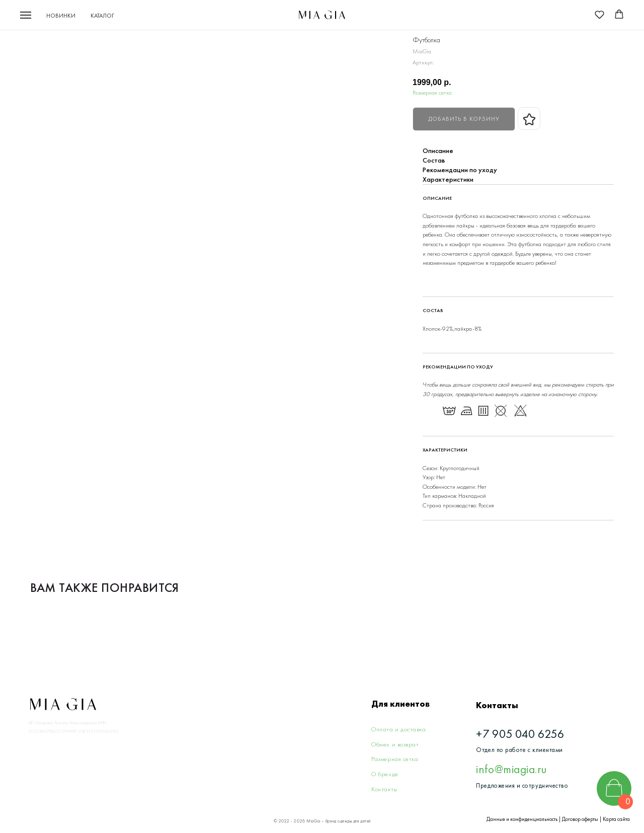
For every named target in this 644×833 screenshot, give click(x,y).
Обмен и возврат (395, 744)
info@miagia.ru (511, 769)
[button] (599, 14)
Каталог (102, 16)
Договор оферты (580, 819)
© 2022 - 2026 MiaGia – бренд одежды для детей (322, 821)
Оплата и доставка (398, 729)
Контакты (384, 789)
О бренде (385, 774)
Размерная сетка (432, 93)
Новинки (61, 16)
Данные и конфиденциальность (522, 819)
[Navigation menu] (26, 15)
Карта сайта (616, 819)
